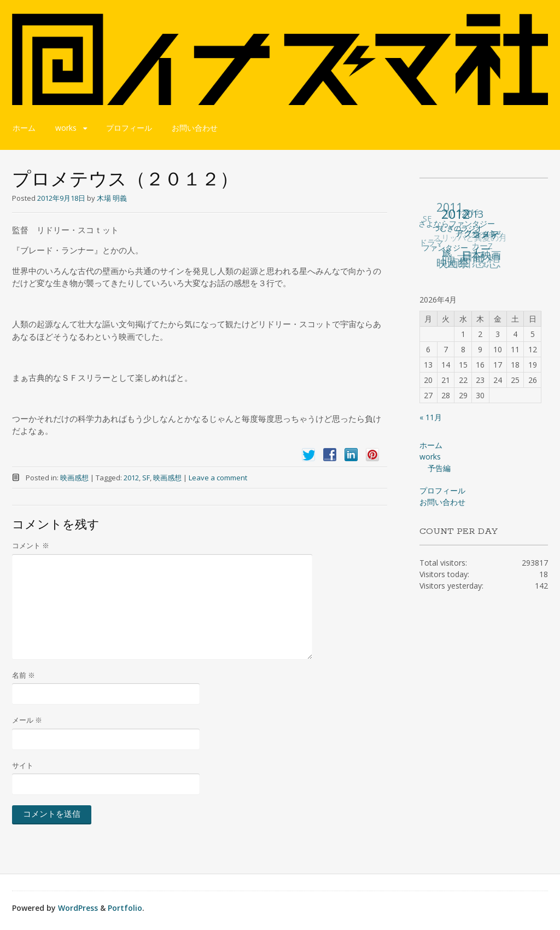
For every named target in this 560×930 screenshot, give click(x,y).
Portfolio (125, 908)
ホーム (24, 128)
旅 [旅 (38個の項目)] (448, 252)
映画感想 (74, 478)
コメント (31, 545)
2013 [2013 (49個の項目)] (473, 213)
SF (146, 478)
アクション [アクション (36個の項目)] (477, 232)
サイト (23, 765)
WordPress (78, 908)
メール (27, 720)
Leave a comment (218, 478)
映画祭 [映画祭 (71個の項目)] (453, 263)
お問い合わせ (195, 128)
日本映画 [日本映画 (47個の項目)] (482, 254)
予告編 (439, 468)
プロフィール (129, 128)
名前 (24, 675)
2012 (131, 478)
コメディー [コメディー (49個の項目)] (486, 242)
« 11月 (431, 417)
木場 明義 (112, 198)
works (66, 128)
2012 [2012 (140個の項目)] (456, 213)
